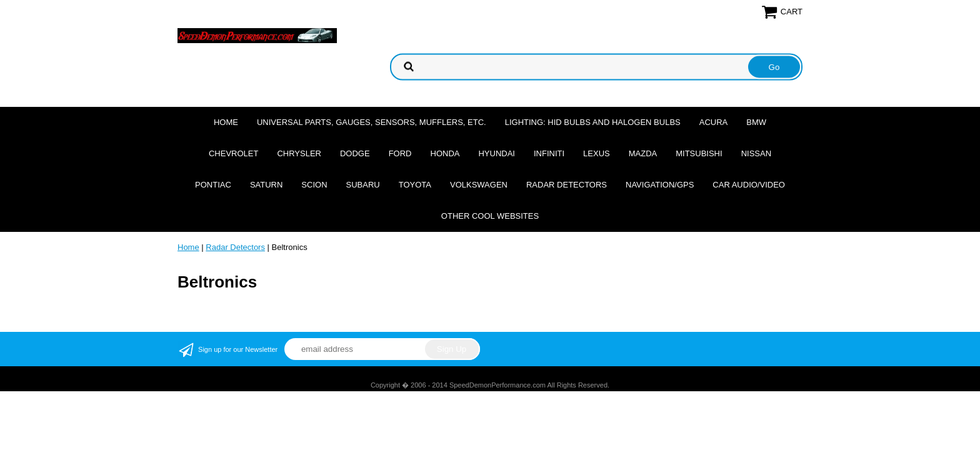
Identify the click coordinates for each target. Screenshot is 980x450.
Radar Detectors (567, 185)
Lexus (597, 153)
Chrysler (299, 153)
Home (226, 122)
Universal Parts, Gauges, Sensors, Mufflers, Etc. (372, 122)
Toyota (415, 185)
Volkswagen (479, 185)
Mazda (643, 153)
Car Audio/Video (749, 185)
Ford (400, 153)
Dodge (355, 153)
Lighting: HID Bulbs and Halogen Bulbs (593, 122)
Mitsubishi (699, 153)
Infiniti (549, 153)
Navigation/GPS (660, 185)
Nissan (756, 153)
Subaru (363, 185)
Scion (314, 185)
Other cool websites (490, 216)
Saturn (266, 185)
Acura (714, 122)
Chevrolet (233, 153)
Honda (445, 153)
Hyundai (497, 153)
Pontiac (213, 185)
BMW (756, 122)
